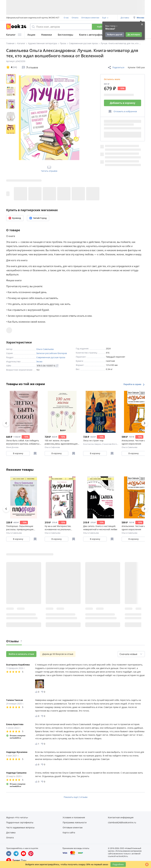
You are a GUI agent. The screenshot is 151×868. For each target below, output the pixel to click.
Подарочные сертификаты (20, 822)
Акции (31, 35)
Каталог (14, 35)
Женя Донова (12, 447)
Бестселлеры (65, 35)
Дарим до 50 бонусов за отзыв (58, 654)
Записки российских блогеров (52, 353)
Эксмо (39, 362)
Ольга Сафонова (52, 447)
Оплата (75, 18)
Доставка (125, 18)
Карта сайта (69, 832)
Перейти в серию (134, 384)
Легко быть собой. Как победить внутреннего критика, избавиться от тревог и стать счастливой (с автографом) (23, 442)
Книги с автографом (91, 35)
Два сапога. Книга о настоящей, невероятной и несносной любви (100, 528)
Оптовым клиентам (90, 18)
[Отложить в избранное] (123, 111)
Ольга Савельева (45, 349)
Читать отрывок (49, 169)
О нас (66, 18)
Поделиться (116, 67)
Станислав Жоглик (110, 444)
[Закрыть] (147, 864)
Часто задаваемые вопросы (20, 827)
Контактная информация (121, 817)
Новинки (47, 35)
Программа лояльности (75, 822)
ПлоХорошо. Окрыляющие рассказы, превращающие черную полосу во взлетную (21, 528)
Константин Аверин (92, 444)
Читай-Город (38, 218)
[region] (11, 118)
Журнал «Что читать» (17, 817)
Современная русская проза (51, 357)
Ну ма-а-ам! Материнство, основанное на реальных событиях (58, 528)
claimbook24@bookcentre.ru (122, 822)
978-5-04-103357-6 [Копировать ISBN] (47, 366)
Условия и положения (74, 817)
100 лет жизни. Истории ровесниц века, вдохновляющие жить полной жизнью (61, 442)
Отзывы (14, 641)
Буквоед (15, 218)
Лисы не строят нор (93, 440)
